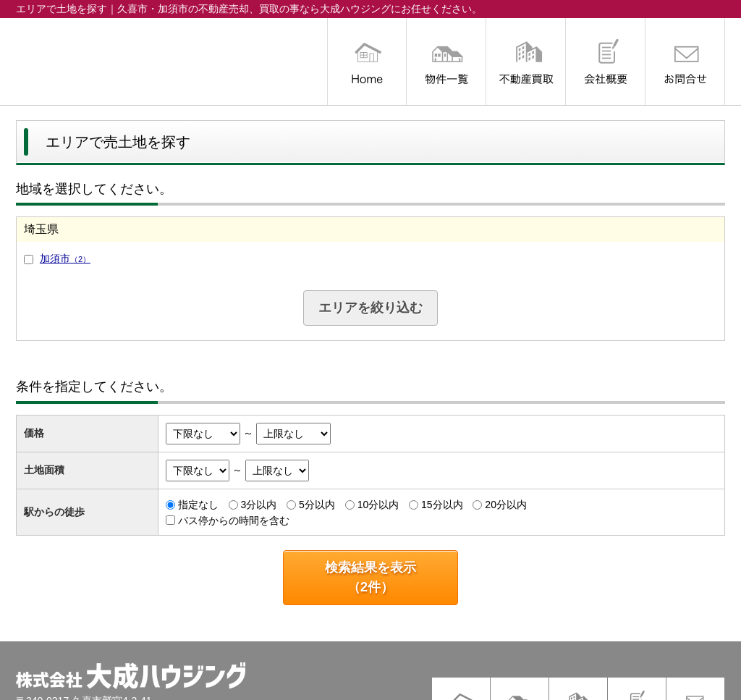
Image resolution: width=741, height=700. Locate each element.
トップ (367, 62)
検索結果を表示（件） (370, 577)
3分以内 (258, 505)
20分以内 (506, 505)
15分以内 (442, 505)
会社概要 (606, 62)
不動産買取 (526, 62)
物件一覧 (446, 62)
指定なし (198, 505)
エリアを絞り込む (370, 308)
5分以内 (317, 505)
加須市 (65, 258)
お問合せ (685, 62)
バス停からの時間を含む (234, 520)
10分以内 (378, 505)
